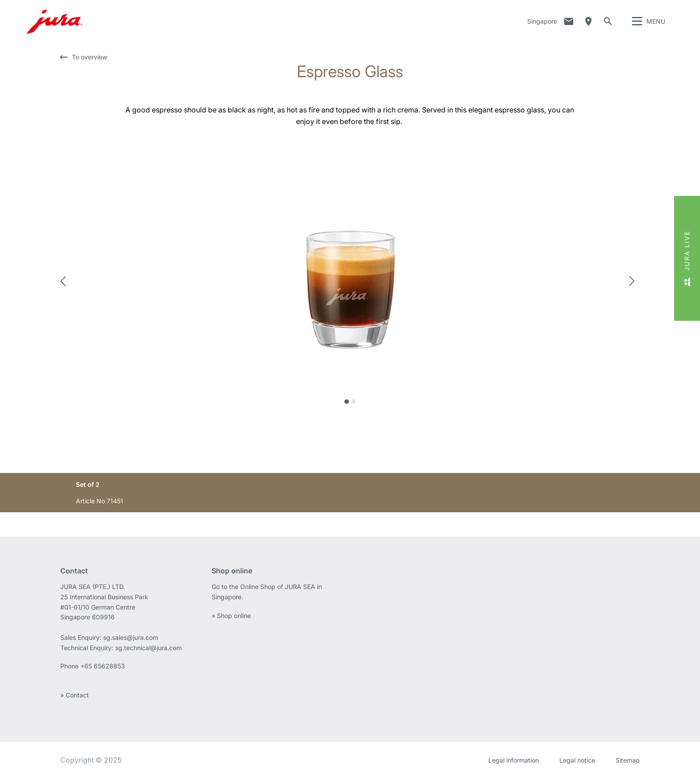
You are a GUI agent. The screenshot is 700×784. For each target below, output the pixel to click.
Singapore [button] (542, 24)
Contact (569, 25)
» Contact (75, 701)
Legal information (514, 766)
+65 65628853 (104, 672)
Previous (66, 287)
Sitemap (628, 766)
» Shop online (231, 621)
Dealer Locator (588, 25)
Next (634, 287)
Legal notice (577, 766)
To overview (90, 63)
